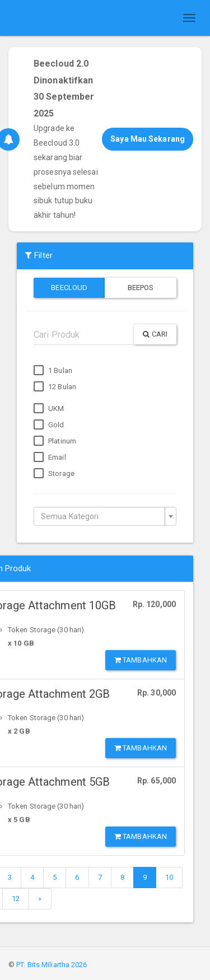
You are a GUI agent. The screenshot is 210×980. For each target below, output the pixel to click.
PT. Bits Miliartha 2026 (52, 965)
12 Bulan (55, 387)
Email (50, 458)
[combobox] (105, 516)
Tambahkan (141, 660)
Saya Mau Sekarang (148, 139)
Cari (155, 334)
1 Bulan (53, 371)
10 (169, 877)
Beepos (141, 288)
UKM (49, 409)
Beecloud (69, 288)
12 (16, 899)
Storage (54, 474)
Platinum (55, 441)
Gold (49, 425)
